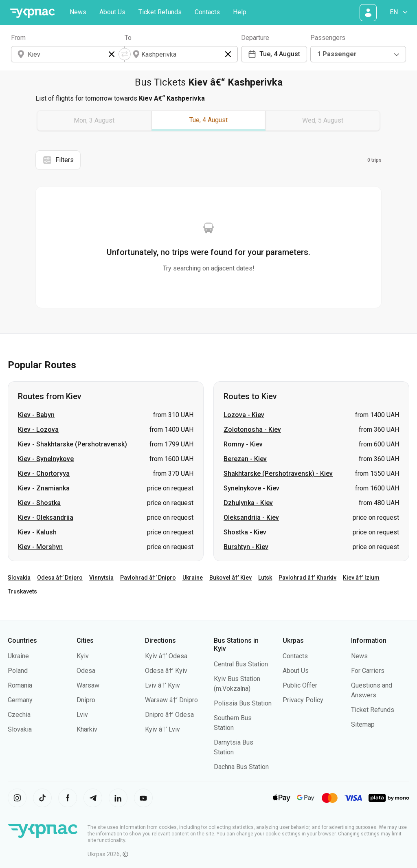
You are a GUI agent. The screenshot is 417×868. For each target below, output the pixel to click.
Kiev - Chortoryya (44, 474)
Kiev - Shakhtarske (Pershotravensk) (72, 444)
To (128, 38)
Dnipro (86, 700)
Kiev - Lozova (38, 430)
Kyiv (83, 656)
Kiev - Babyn (36, 415)
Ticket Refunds (160, 12)
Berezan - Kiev (245, 459)
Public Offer (300, 685)
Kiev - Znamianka (44, 488)
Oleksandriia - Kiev (251, 518)
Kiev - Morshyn (40, 547)
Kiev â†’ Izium (361, 578)
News (78, 12)
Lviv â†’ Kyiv (162, 685)
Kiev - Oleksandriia (46, 518)
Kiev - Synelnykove (46, 459)
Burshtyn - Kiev (246, 547)
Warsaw (88, 685)
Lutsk (265, 578)
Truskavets (22, 591)
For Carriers (368, 671)
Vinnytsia (101, 578)
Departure (255, 38)
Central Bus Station (241, 664)
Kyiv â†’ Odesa (166, 656)
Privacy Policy (303, 700)
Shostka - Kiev (245, 532)
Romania (20, 685)
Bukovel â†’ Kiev (231, 578)
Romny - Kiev (243, 444)
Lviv (82, 715)
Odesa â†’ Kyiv (166, 671)
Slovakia (19, 578)
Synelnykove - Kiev (251, 488)
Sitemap (363, 724)
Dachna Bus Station (241, 767)
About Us (112, 12)
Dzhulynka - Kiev (248, 503)
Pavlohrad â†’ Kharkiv (307, 578)
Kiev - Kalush (37, 532)
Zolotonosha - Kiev (252, 430)
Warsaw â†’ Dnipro (171, 700)
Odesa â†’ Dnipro (60, 578)
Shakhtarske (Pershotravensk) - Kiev (278, 474)
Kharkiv (87, 729)
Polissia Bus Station (243, 703)
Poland (18, 671)
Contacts (207, 12)
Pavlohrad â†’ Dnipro (148, 578)
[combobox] (358, 54)
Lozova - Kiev (244, 415)
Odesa (86, 671)
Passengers (328, 38)
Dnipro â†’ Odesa (169, 715)
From (18, 38)
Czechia (19, 715)
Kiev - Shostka (39, 503)
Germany (20, 700)
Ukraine (193, 578)
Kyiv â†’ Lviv (162, 729)
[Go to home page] (32, 13)
